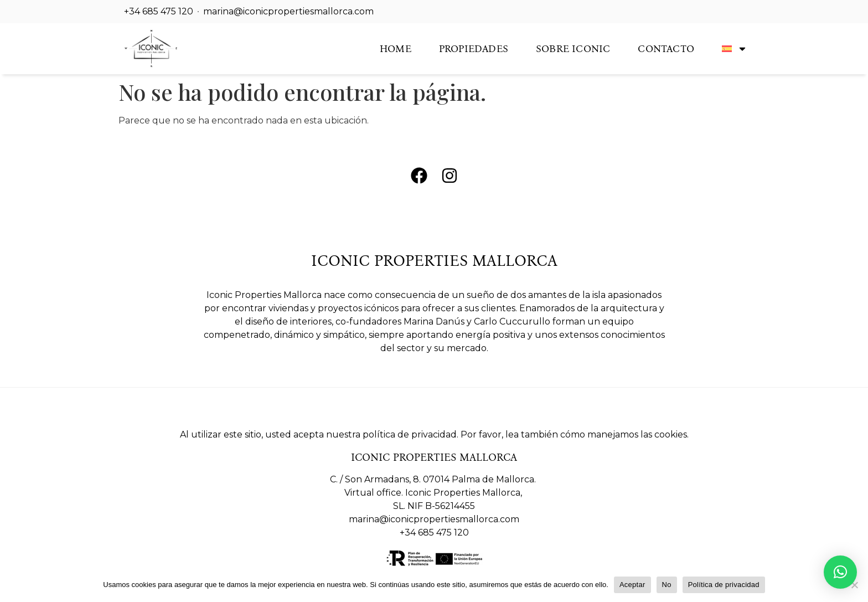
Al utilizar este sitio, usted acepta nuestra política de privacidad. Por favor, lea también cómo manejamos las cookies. (434, 434)
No (667, 585)
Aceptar (632, 585)
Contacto (666, 49)
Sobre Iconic (573, 49)
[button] (840, 572)
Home (396, 49)
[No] (854, 585)
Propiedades (474, 49)
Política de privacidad (724, 585)
